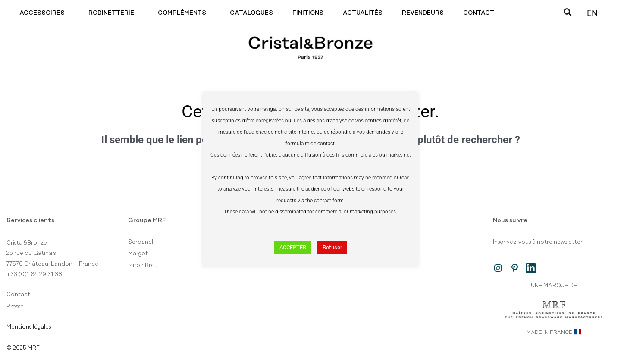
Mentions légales (29, 327)
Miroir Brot (143, 265)
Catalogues (251, 13)
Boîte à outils (389, 254)
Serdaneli (141, 242)
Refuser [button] (332, 247)
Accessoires (44, 13)
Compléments (184, 13)
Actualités (363, 13)
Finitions (308, 13)
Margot (138, 254)
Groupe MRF (147, 220)
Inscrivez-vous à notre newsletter (538, 242)
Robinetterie (113, 13)
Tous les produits (394, 242)
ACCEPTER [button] (293, 247)
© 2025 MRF (23, 348)
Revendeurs (423, 13)
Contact (481, 13)
